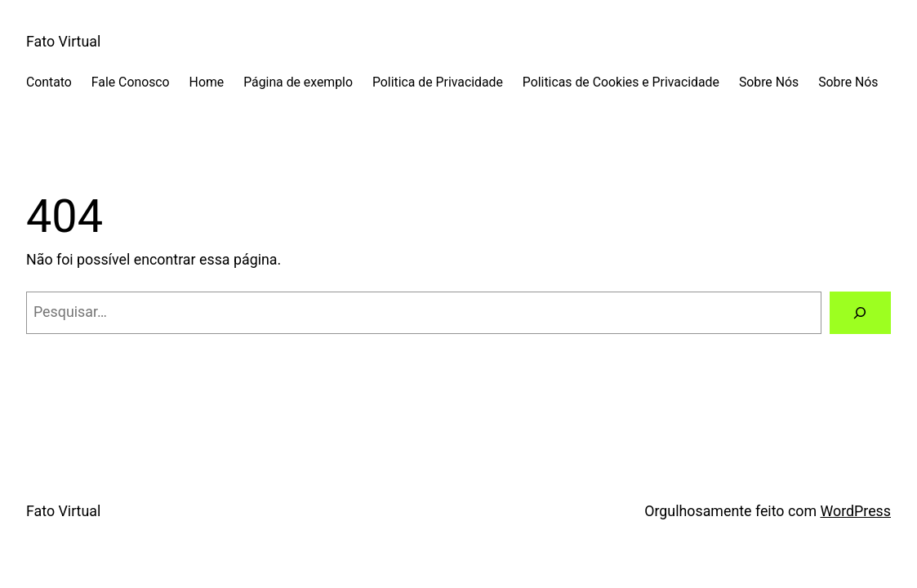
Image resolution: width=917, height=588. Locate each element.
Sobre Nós (769, 82)
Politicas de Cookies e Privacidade (621, 82)
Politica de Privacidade (438, 82)
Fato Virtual (63, 41)
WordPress (855, 511)
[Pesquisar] (861, 313)
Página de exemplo (298, 82)
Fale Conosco (131, 82)
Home (207, 82)
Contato (49, 82)
